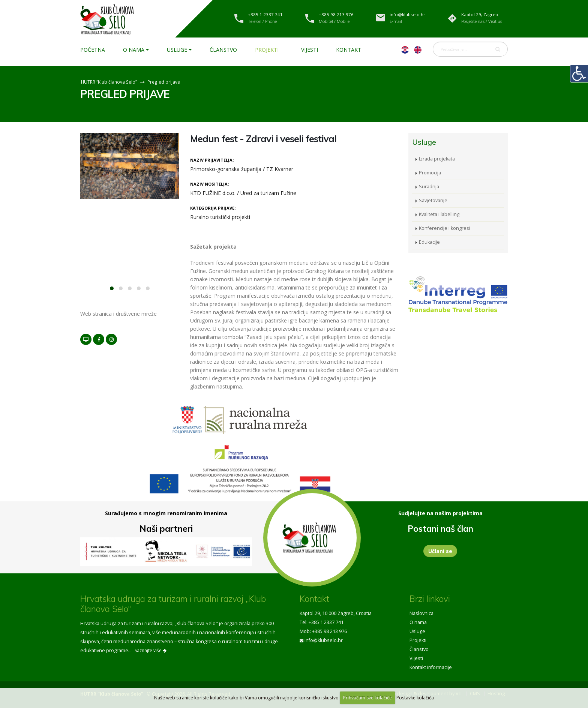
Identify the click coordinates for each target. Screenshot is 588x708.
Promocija (430, 173)
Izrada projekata (437, 159)
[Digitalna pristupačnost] (579, 73)
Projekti (267, 50)
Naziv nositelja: (209, 184)
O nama (134, 50)
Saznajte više (151, 650)
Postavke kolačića (415, 698)
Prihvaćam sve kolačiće (367, 698)
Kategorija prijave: (213, 208)
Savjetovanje (433, 200)
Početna (93, 50)
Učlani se (440, 551)
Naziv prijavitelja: (212, 160)
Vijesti (310, 50)
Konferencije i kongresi (445, 228)
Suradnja (429, 187)
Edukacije (429, 242)
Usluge (177, 50)
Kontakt (349, 50)
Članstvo (223, 50)
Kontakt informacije (431, 667)
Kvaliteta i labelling (439, 214)
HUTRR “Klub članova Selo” (109, 82)
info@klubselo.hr (324, 640)
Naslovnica (421, 613)
